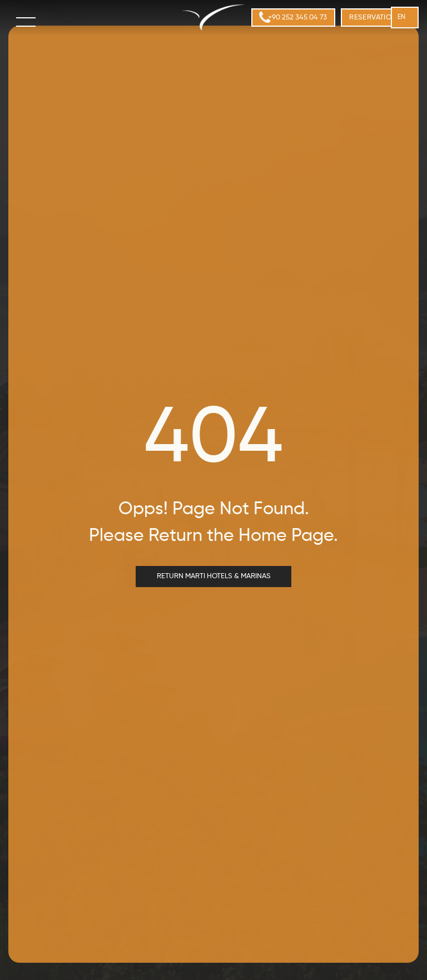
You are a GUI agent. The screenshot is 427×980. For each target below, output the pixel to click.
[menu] (27, 22)
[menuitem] (378, 18)
